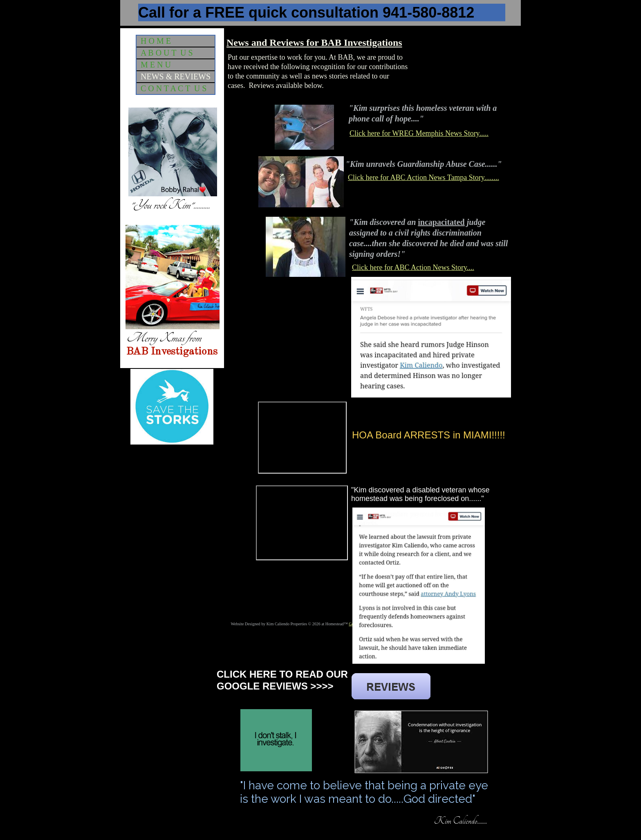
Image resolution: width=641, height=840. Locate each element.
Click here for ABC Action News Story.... (413, 267)
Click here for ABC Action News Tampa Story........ (424, 177)
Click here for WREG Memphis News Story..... (419, 133)
